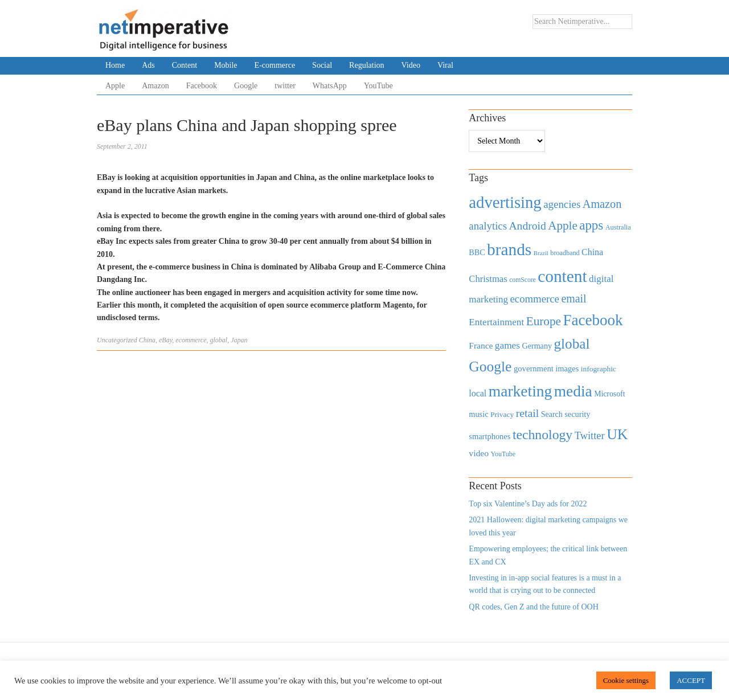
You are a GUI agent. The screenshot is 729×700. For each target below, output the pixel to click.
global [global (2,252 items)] (572, 344)
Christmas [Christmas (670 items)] (488, 279)
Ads (148, 65)
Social (322, 65)
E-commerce (275, 65)
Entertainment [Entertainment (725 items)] (496, 322)
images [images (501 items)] (567, 369)
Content (185, 65)
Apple (115, 86)
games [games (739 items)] (507, 345)
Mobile (226, 65)
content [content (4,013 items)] (562, 276)
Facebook (202, 86)
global (219, 340)
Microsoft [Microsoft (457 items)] (609, 394)
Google (246, 86)
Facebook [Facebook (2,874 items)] (593, 320)
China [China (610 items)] (592, 252)
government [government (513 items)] (534, 369)
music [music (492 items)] (478, 414)
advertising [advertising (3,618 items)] (505, 202)
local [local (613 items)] (478, 393)
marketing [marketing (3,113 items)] (521, 391)
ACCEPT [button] (691, 680)
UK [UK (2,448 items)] (617, 434)
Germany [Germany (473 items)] (537, 346)
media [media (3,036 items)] (573, 391)
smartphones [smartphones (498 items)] (490, 436)
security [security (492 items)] (577, 414)
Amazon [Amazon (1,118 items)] (602, 204)
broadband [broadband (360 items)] (565, 253)
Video (411, 65)
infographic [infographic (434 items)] (599, 369)
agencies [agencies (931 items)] (562, 204)
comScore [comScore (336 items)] (523, 280)
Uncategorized (117, 340)
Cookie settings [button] (626, 680)
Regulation (366, 65)
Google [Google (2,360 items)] (490, 367)
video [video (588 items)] (479, 453)
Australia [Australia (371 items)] (618, 227)
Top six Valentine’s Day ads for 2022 (528, 504)
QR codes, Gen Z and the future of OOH (533, 607)
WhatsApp (330, 86)
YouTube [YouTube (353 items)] (503, 454)
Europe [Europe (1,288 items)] (544, 321)
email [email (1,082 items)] (574, 298)
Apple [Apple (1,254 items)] (562, 226)
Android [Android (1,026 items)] (527, 226)
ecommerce (191, 340)
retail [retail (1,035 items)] (528, 413)
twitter (285, 86)
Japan (239, 340)
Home (115, 65)
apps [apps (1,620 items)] (591, 225)
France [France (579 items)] (481, 345)
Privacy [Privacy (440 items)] (502, 414)
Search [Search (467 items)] (552, 414)
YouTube (378, 86)
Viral (445, 65)
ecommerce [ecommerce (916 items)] (535, 299)
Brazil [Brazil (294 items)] (541, 253)
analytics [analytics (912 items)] (488, 226)
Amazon (155, 86)
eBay (165, 340)
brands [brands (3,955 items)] (509, 249)
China (147, 340)
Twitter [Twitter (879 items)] (590, 436)
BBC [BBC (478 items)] (477, 252)
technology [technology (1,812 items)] (542, 435)
